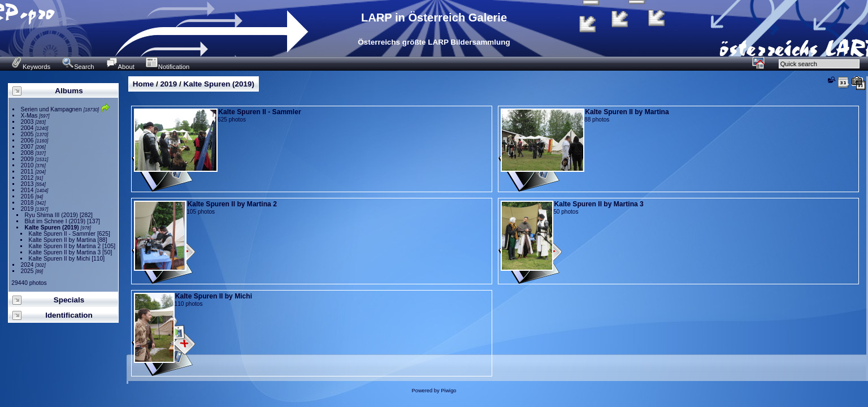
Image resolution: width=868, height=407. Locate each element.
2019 (27, 209)
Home (143, 84)
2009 (27, 159)
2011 (27, 172)
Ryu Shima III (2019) (51, 215)
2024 (27, 265)
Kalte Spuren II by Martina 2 (65, 246)
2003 (27, 122)
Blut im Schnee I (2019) (55, 221)
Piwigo (448, 391)
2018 (27, 203)
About (120, 67)
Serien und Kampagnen (51, 109)
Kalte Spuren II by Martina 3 (65, 252)
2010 (27, 165)
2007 (27, 147)
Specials (69, 300)
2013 (27, 184)
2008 (27, 153)
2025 (27, 271)
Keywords (30, 67)
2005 (27, 134)
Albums (69, 91)
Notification (168, 67)
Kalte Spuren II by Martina (62, 240)
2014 (27, 190)
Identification (69, 315)
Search (78, 67)
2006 (27, 140)
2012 (27, 178)
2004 (27, 128)
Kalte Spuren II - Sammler (62, 234)
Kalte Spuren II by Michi (60, 259)
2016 (27, 196)
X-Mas (29, 116)
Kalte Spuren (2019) (52, 228)
